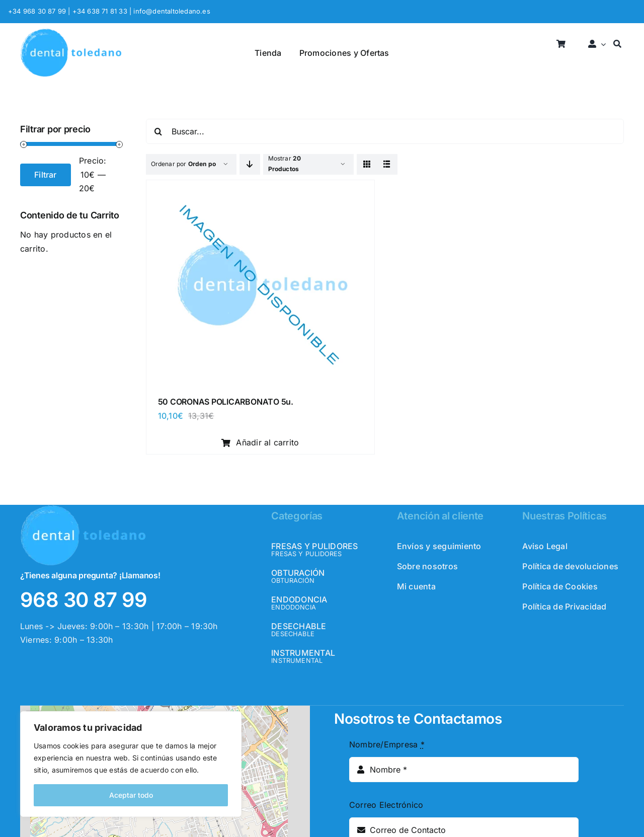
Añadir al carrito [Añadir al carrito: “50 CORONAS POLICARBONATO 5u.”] (260, 442)
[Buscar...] (385, 131)
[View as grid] (367, 164)
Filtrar (46, 175)
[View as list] (387, 164)
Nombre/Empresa (387, 744)
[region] (131, 764)
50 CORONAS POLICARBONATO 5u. (226, 402)
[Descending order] (250, 164)
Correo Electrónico (386, 805)
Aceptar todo (131, 795)
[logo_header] (71, 32)
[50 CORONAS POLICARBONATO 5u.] (260, 191)
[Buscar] (617, 45)
